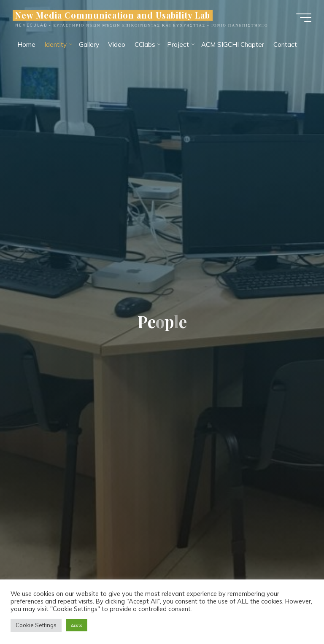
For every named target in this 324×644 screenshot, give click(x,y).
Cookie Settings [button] (36, 625)
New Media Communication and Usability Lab (113, 15)
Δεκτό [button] (77, 625)
